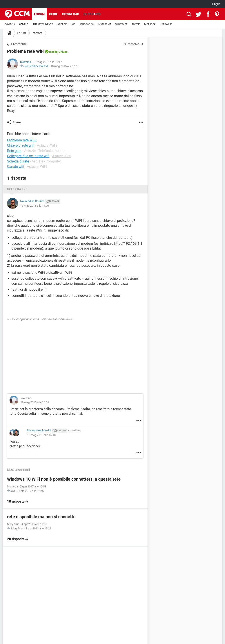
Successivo (132, 44)
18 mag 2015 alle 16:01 (35, 402)
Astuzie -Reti (62, 156)
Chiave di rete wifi (21, 145)
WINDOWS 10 (87, 24)
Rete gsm (14, 151)
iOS (73, 24)
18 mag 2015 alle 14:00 (34, 206)
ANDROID (63, 24)
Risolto (53, 52)
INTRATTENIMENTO (43, 24)
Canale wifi (16, 167)
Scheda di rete (18, 161)
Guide (53, 14)
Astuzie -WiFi (47, 145)
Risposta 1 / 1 (17, 189)
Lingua (216, 4)
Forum (39, 14)
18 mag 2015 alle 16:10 (65, 66)
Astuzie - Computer (46, 161)
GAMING (24, 24)
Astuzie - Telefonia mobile (44, 151)
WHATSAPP (121, 24)
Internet (37, 33)
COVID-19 (10, 24)
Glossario (92, 14)
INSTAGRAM (104, 24)
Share (17, 122)
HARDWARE (166, 24)
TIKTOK (136, 24)
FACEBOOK (150, 24)
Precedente (19, 44)
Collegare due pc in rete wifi (28, 156)
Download (71, 14)
